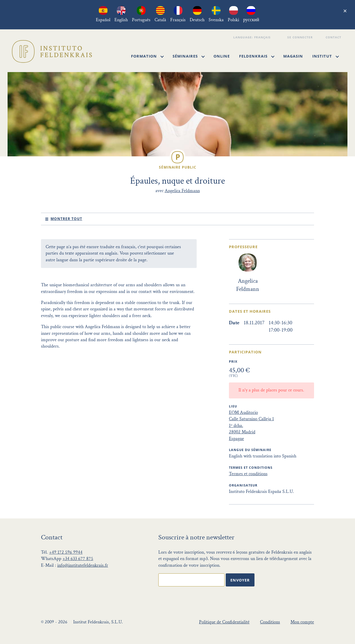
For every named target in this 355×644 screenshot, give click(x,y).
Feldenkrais (257, 56)
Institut (326, 56)
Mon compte (302, 622)
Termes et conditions (248, 474)
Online (222, 56)
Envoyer (240, 580)
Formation (147, 56)
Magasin (293, 56)
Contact (334, 37)
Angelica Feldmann (182, 191)
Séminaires (189, 56)
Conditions (270, 622)
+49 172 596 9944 (66, 552)
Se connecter (301, 37)
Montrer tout (66, 219)
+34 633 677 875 (78, 559)
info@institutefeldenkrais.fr (83, 565)
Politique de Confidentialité (224, 622)
